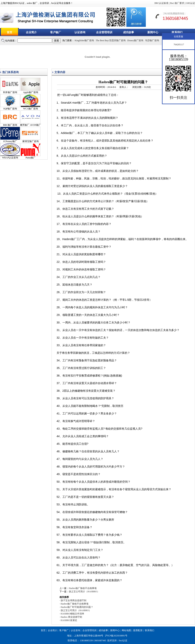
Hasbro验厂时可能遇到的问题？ (77, 607)
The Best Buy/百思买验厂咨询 (111, 40)
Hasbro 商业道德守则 (71, 617)
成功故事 (129, 32)
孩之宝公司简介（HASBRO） (84, 592)
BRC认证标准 (161, 3)
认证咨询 (80, 32)
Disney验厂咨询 (135, 40)
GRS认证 (190, 3)
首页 (10, 32)
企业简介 (31, 32)
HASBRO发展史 (69, 620)
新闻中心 (153, 32)
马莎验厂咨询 (152, 40)
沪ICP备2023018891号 (116, 636)
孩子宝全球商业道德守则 (73, 600)
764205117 (179, 45)
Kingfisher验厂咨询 (84, 40)
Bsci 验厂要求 (177, 3)
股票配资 (138, 630)
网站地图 (126, 630)
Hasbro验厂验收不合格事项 (83, 588)
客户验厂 (56, 32)
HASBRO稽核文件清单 (72, 614)
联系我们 (177, 32)
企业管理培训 (104, 32)
